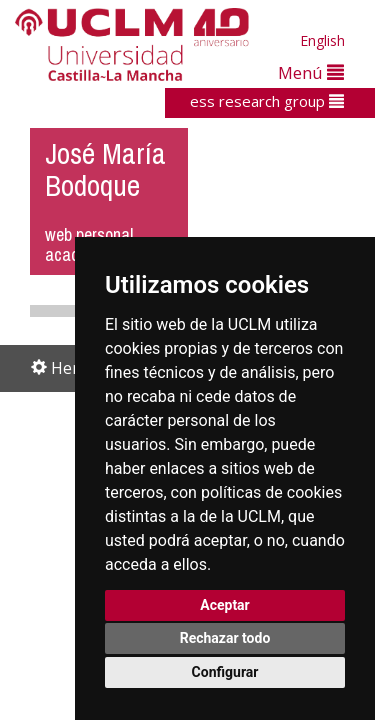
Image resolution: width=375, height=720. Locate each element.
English (322, 40)
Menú (311, 72)
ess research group (267, 101)
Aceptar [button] (225, 605)
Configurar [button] (225, 672)
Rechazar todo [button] (225, 638)
